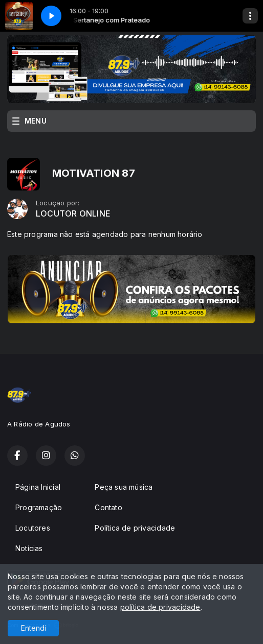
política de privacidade (160, 607)
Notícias (29, 548)
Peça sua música (124, 487)
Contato (108, 507)
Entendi (34, 628)
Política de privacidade (135, 528)
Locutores (33, 528)
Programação (39, 507)
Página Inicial (38, 487)
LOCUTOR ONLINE (73, 214)
